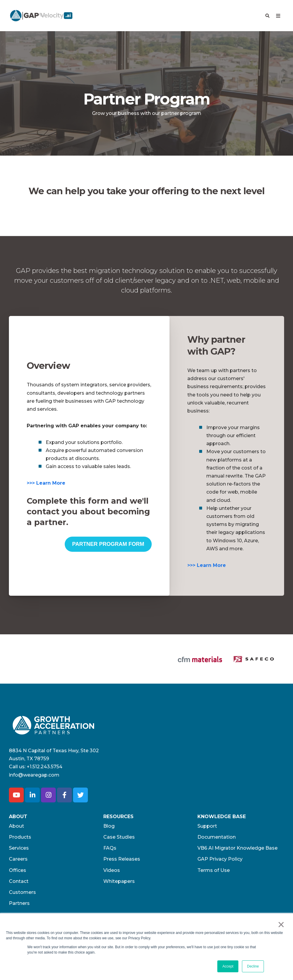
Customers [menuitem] (22, 873)
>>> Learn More (46, 483)
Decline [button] (253, 966)
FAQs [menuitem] (110, 828)
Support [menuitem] (207, 806)
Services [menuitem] (19, 828)
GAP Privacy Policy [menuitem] (220, 839)
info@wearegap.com (34, 755)
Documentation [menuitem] (217, 817)
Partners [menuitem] (19, 884)
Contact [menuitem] (19, 862)
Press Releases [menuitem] (122, 839)
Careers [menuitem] (18, 839)
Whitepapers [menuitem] (119, 862)
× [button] (281, 924)
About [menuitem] (16, 806)
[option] (41, 649)
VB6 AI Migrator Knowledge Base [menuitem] (237, 828)
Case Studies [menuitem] (119, 817)
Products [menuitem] (20, 817)
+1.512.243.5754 (45, 747)
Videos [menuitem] (112, 851)
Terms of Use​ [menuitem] (214, 851)
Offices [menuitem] (18, 851)
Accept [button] (228, 966)
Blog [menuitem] (109, 806)
